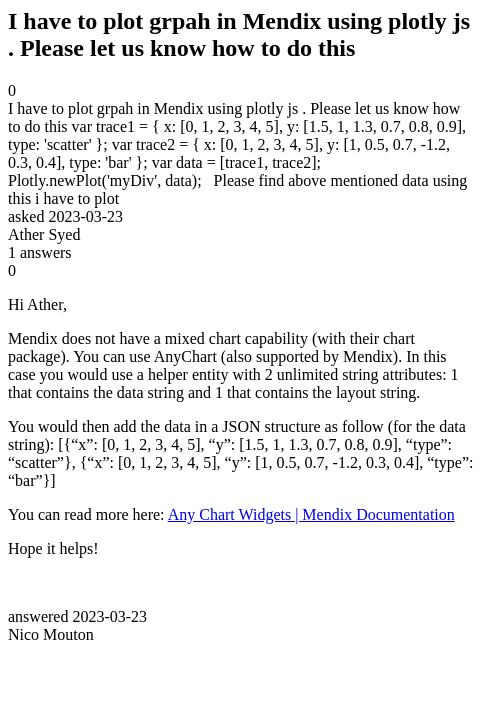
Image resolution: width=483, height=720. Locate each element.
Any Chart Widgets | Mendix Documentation (311, 514)
